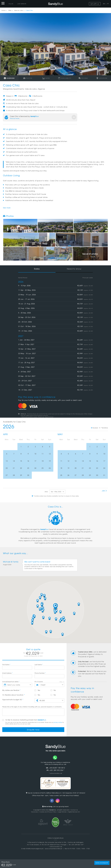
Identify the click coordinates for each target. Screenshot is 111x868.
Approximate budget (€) (13, 699)
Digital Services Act (75, 813)
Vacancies (33, 813)
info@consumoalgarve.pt (35, 849)
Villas (11, 4)
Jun (104, 491)
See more (7, 208)
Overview (9, 78)
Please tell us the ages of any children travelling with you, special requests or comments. (32, 707)
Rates (46, 78)
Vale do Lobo (19, 10)
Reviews (83, 78)
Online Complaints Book (55, 839)
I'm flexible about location (13, 695)
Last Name (39, 665)
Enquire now (33, 730)
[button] (55, 606)
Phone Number (40, 673)
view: (46, 492)
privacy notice (58, 722)
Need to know (74, 269)
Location (102, 78)
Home (4, 10)
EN (104, 4)
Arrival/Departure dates (11, 682)
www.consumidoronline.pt (53, 849)
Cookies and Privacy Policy (47, 813)
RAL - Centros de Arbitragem (74, 843)
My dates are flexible (11, 690)
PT (108, 4)
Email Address (7, 673)
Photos (28, 78)
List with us (95, 4)
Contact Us (74, 811)
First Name (6, 665)
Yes (37, 690)
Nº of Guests (39, 682)
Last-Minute (22, 4)
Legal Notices (62, 813)
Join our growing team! (56, 807)
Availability (65, 78)
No (53, 690)
